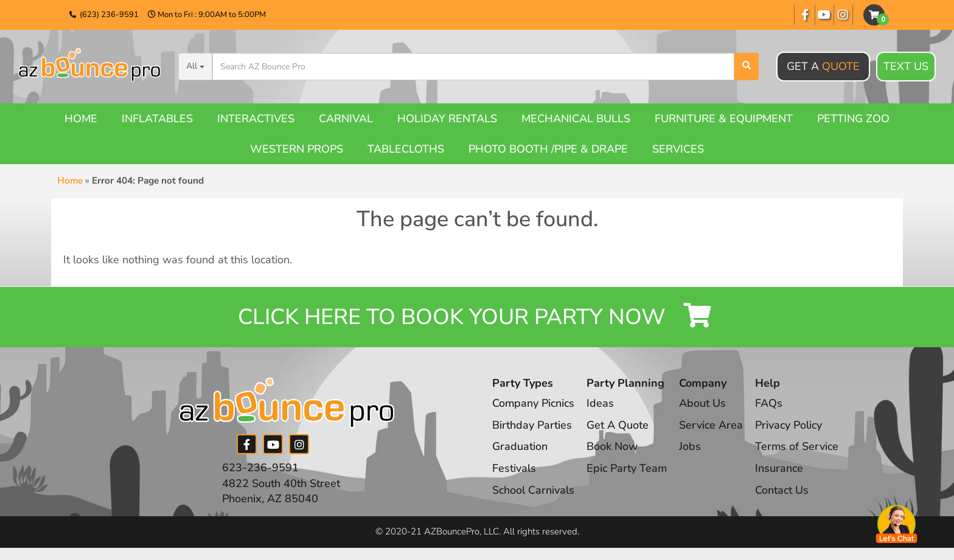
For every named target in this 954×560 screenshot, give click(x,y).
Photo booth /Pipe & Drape (548, 149)
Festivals (514, 468)
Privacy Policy (790, 425)
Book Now (613, 447)
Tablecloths (406, 149)
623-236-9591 (260, 468)
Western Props (297, 149)
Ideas (601, 403)
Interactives (256, 119)
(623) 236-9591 (109, 15)
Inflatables (157, 119)
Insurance (780, 468)
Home (81, 119)
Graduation (520, 447)
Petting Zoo (853, 119)
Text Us (906, 67)
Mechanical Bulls (576, 119)
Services (678, 149)
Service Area (712, 425)
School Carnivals (533, 490)
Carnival (346, 119)
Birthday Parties (532, 425)
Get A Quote (618, 425)
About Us (704, 403)
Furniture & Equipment (724, 119)
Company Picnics (534, 403)
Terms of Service (798, 447)
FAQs (770, 403)
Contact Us (783, 490)
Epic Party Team (628, 468)
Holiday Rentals (447, 119)
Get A (823, 66)
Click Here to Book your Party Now (477, 317)
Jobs (691, 447)
